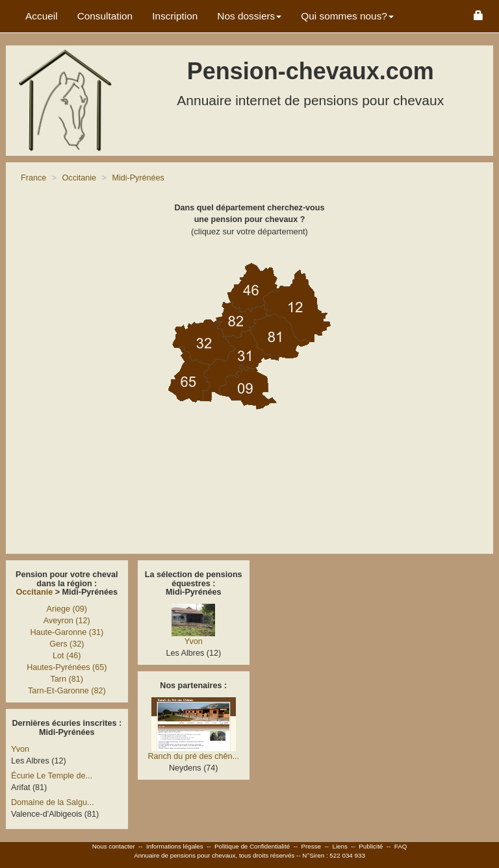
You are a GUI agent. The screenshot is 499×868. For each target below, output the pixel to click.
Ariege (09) (67, 609)
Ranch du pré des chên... (193, 756)
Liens (339, 846)
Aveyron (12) (67, 621)
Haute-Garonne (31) (67, 632)
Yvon (20, 749)
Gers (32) (67, 644)
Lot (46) (67, 656)
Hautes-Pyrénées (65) (67, 667)
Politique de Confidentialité (252, 846)
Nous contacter (114, 846)
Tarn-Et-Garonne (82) (67, 691)
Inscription (175, 16)
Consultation (105, 16)
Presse (312, 846)
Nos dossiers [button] (249, 16)
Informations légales (175, 846)
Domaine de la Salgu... (52, 802)
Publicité (371, 846)
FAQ (401, 846)
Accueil (42, 16)
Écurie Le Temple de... (52, 776)
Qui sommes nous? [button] (347, 16)
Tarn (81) (67, 679)
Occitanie (35, 592)
